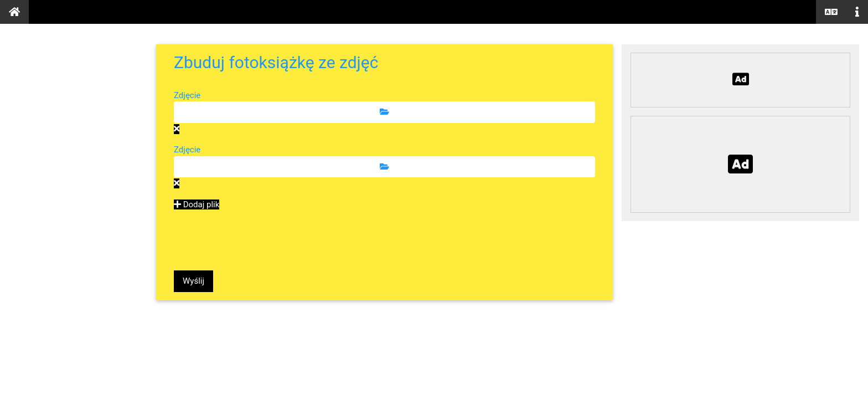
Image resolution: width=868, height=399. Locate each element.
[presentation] (258, 241)
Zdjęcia (35, 104)
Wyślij (193, 281)
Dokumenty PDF (60, 75)
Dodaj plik (197, 204)
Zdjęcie (187, 95)
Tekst (29, 132)
